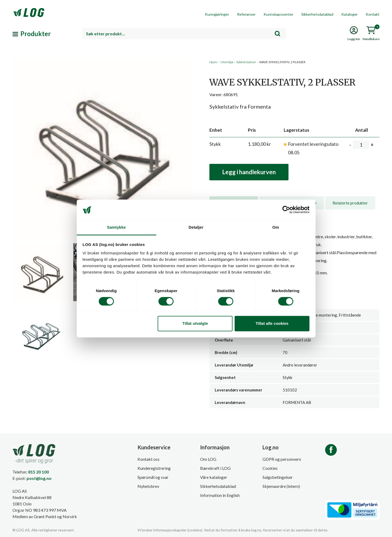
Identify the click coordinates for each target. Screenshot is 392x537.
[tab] (350, 203)
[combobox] (184, 34)
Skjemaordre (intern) (281, 486)
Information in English (220, 495)
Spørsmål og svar (153, 477)
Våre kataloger (214, 477)
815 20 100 (38, 472)
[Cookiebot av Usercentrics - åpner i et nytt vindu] (286, 210)
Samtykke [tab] (116, 227)
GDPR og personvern (282, 459)
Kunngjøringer (217, 14)
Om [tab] (276, 227)
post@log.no (39, 478)
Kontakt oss (148, 459)
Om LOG (208, 459)
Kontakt (373, 14)
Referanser (246, 14)
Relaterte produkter (350, 203)
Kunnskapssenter (278, 14)
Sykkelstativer (246, 62)
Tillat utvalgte (195, 323)
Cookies (270, 468)
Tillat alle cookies (272, 323)
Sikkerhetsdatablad (317, 14)
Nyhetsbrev (148, 486)
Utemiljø (227, 62)
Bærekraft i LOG (215, 468)
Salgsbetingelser (278, 477)
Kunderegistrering (154, 468)
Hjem (213, 62)
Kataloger (350, 14)
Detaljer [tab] (196, 227)
